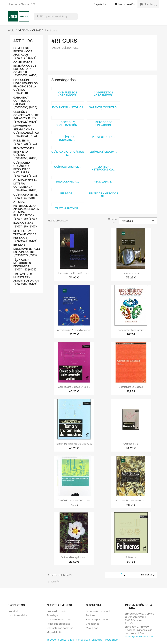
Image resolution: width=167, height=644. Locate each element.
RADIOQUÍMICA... (68, 182)
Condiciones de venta (59, 619)
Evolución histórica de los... (74, 273)
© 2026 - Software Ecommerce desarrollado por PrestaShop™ (84, 640)
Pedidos (91, 615)
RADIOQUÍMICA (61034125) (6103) (25, 225)
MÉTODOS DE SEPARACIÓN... (103, 124)
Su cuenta (94, 605)
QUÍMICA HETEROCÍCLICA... (103, 168)
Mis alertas (92, 628)
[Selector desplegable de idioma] (101, 4)
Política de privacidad (58, 624)
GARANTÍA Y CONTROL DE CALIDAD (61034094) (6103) (25, 103)
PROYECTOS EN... (103, 137)
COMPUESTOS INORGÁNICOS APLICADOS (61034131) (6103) (25, 53)
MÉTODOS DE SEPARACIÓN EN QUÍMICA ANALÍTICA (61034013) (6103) (26, 131)
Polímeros (131, 557)
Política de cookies (57, 611)
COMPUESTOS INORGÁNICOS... (68, 94)
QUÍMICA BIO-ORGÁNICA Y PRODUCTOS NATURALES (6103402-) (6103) (25, 169)
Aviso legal (53, 615)
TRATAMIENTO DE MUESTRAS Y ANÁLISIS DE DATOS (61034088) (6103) (26, 279)
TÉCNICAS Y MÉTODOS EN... (103, 195)
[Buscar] (56, 16)
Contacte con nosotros (60, 628)
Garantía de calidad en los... (74, 387)
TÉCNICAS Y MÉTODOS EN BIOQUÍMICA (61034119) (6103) (25, 265)
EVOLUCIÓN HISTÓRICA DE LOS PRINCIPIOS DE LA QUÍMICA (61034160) (26, 87)
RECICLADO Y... (103, 182)
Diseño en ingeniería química (74, 500)
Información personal (98, 611)
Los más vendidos (18, 615)
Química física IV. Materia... (131, 500)
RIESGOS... (68, 193)
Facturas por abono (97, 619)
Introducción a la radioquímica (74, 330)
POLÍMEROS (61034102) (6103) (25, 142)
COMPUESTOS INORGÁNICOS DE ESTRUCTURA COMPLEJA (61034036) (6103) (25, 69)
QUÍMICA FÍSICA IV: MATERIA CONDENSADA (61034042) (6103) (25, 185)
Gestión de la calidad (131, 387)
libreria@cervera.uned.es (139, 636)
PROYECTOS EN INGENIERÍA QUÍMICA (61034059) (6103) (25, 153)
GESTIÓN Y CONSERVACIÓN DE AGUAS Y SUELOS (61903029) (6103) (26, 117)
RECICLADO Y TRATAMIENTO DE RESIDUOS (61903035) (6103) (25, 236)
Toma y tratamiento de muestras (74, 444)
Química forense (131, 273)
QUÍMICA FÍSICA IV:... (103, 152)
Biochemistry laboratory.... (131, 330)
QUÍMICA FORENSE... (68, 167)
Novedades (14, 611)
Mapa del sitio (54, 632)
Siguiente (148, 575)
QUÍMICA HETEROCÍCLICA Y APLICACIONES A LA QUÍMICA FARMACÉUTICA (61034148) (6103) (26, 211)
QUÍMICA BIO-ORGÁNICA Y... (68, 153)
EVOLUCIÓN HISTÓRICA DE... (68, 109)
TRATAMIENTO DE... (68, 208)
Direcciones (93, 624)
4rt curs (23, 41)
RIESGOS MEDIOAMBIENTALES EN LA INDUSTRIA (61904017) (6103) (27, 250)
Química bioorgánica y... (74, 557)
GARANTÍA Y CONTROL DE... (103, 109)
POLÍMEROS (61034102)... (68, 138)
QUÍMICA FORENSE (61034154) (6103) (26, 196)
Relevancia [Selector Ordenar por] (138, 221)
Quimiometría (131, 444)
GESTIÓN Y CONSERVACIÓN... (68, 124)
